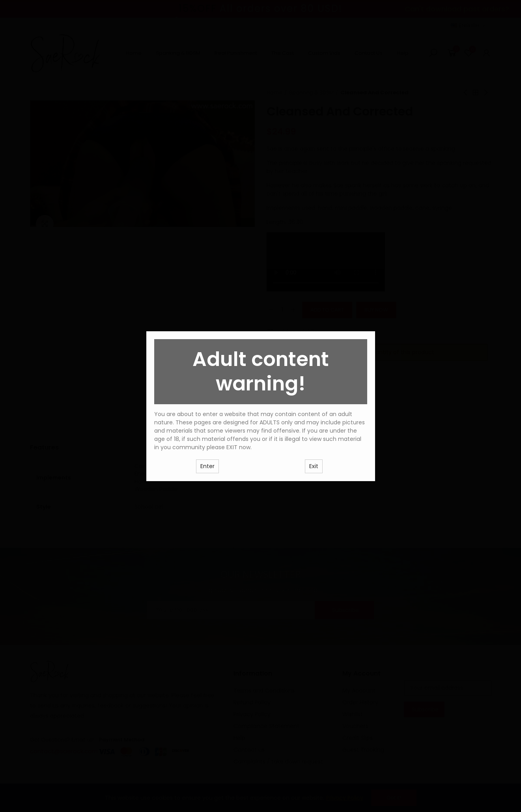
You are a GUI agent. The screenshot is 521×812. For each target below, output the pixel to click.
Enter (207, 466)
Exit (314, 466)
